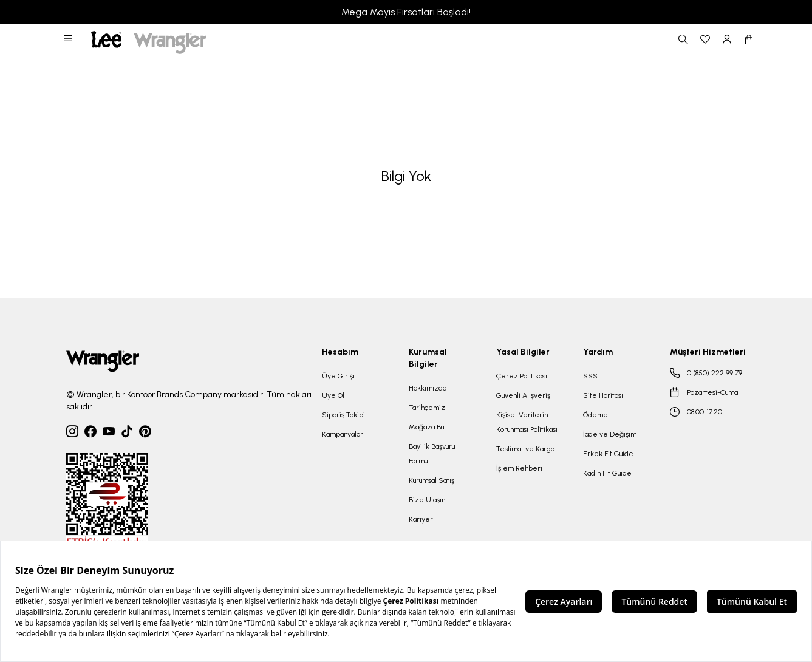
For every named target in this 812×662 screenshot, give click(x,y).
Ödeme (595, 415)
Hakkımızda (428, 388)
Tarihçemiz (427, 408)
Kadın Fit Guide (607, 473)
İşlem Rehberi (519, 468)
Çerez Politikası (522, 376)
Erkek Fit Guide (608, 454)
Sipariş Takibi (343, 415)
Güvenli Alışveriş (523, 395)
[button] (69, 39)
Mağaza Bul (427, 427)
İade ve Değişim (610, 434)
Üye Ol (333, 395)
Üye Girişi (338, 376)
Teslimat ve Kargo (525, 449)
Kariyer (421, 519)
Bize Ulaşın (427, 500)
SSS (590, 376)
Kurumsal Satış (432, 480)
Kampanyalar (343, 434)
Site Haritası (603, 395)
